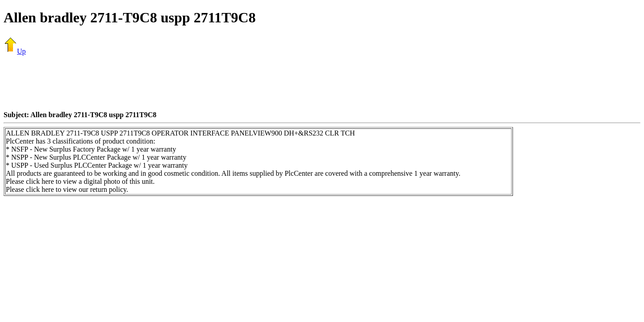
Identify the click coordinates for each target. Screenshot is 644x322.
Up (15, 51)
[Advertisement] (322, 83)
